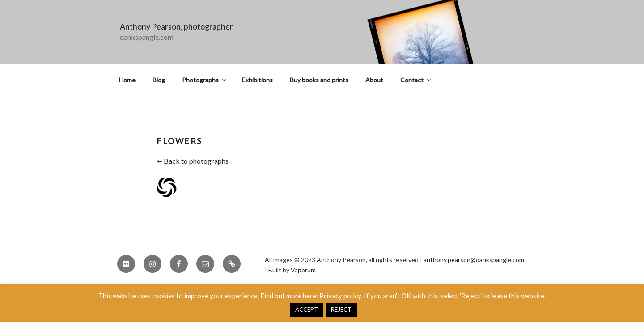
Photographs (205, 80)
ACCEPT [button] (307, 309)
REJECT (341, 309)
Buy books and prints (319, 80)
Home (127, 80)
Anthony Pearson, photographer (176, 26)
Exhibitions (257, 80)
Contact (416, 80)
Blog (159, 80)
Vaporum (303, 270)
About (374, 80)
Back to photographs (196, 161)
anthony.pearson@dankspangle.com (474, 260)
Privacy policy (340, 296)
